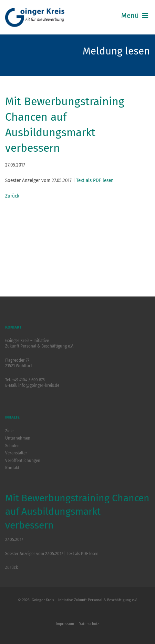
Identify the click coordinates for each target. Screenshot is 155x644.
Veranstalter (16, 453)
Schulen (12, 446)
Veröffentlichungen (23, 461)
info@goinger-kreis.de (39, 385)
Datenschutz (89, 624)
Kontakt (12, 468)
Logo (36, 18)
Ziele (9, 431)
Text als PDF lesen (95, 180)
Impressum (65, 624)
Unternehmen (18, 438)
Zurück (12, 196)
